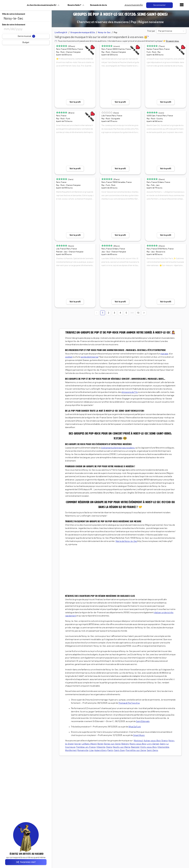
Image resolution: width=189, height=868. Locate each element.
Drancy (165, 741)
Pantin (110, 750)
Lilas (91, 750)
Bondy (100, 744)
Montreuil (138, 741)
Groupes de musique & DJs (83, 33)
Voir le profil (75, 102)
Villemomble (163, 747)
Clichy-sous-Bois (148, 747)
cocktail (69, 357)
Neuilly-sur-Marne (122, 747)
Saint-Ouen (120, 750)
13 (138, 313)
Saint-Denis (152, 750)
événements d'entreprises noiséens (118, 448)
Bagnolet (135, 747)
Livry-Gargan (153, 744)
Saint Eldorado (143, 721)
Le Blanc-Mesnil (89, 744)
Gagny (163, 744)
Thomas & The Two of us (129, 703)
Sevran (78, 744)
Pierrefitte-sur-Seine (136, 750)
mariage (164, 354)
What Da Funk (135, 727)
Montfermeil (71, 750)
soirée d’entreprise (89, 357)
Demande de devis (98, 5)
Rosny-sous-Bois (138, 744)
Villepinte (101, 747)
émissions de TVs (130, 392)
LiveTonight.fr (61, 33)
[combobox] (26, 19)
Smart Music (139, 735)
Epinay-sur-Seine (112, 744)
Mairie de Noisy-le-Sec (126, 541)
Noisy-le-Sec (104, 33)
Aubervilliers (100, 750)
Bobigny (125, 744)
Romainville (83, 750)
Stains (109, 747)
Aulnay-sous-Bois (152, 741)
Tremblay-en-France (86, 747)
